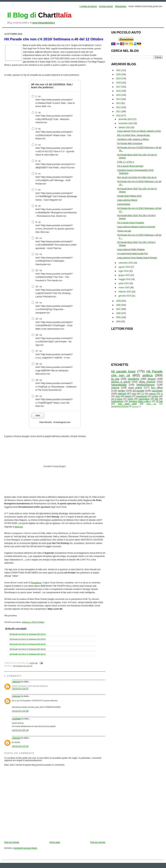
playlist (128, 396)
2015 (119, 95)
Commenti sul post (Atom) (25, 848)
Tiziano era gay (124, 231)
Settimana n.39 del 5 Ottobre (33, 622)
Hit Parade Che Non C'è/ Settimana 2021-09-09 (28, 639)
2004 (119, 322)
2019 (119, 79)
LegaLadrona (117, 401)
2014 (119, 99)
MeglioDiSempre (146, 385)
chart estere (135, 388)
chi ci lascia (117, 399)
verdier (122, 391)
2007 (119, 309)
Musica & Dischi (121, 382)
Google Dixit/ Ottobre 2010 (129, 196)
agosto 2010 (124, 267)
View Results (46, 422)
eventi (130, 399)
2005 (119, 317)
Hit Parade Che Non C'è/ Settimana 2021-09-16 (28, 634)
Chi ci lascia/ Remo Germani (130, 166)
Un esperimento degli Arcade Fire (132, 254)
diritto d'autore (147, 382)
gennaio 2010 (125, 296)
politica (148, 375)
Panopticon (36, 583)
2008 (119, 305)
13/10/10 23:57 (20, 689)
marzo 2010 (124, 288)
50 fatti (159, 401)
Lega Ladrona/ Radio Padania (131, 249)
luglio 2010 (124, 271)
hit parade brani (123, 371)
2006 (119, 313)
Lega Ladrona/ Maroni (127, 200)
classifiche (133, 379)
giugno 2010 (124, 275)
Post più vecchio (98, 842)
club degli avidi (127, 404)
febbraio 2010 (125, 292)
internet (122, 394)
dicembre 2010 (126, 119)
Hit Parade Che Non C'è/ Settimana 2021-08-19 (28, 654)
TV (143, 394)
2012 (119, 107)
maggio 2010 (125, 279)
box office (157, 388)
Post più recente (12, 842)
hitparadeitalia (119, 385)
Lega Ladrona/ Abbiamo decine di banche (136, 227)
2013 (119, 103)
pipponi (153, 394)
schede (155, 396)
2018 (119, 83)
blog (134, 394)
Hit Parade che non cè (23, 666)
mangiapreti (141, 396)
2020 (119, 74)
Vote (38, 416)
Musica (152, 379)
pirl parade (138, 391)
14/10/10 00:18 (20, 730)
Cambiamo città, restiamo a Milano (133, 139)
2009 (119, 301)
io (162, 394)
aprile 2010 (124, 283)
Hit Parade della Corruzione (130, 143)
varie (118, 396)
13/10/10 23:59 (20, 711)
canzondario (144, 399)
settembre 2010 (126, 263)
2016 (119, 91)
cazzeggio (157, 391)
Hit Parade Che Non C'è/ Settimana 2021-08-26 (28, 649)
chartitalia (16, 719)
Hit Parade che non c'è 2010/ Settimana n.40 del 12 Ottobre (54, 39)
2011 (119, 112)
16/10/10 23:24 (20, 746)
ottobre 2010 (125, 127)
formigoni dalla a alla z (140, 401)
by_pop (115, 379)
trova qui (19, 527)
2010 (119, 116)
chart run (151, 404)
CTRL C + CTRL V (126, 162)
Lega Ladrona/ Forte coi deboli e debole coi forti (139, 131)
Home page (55, 842)
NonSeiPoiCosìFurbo (120, 406)
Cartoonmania (124, 204)
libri (157, 399)
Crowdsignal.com (62, 422)
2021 (119, 70)
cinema (115, 388)
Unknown (16, 682)
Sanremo (135, 406)
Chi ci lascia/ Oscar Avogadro (131, 223)
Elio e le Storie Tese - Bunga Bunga (133, 135)
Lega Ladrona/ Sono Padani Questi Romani (137, 258)
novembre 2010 (126, 123)
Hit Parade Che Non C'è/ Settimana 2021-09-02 (28, 644)
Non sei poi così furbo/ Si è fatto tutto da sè (137, 177)
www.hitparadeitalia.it (44, 23)
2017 (119, 87)
